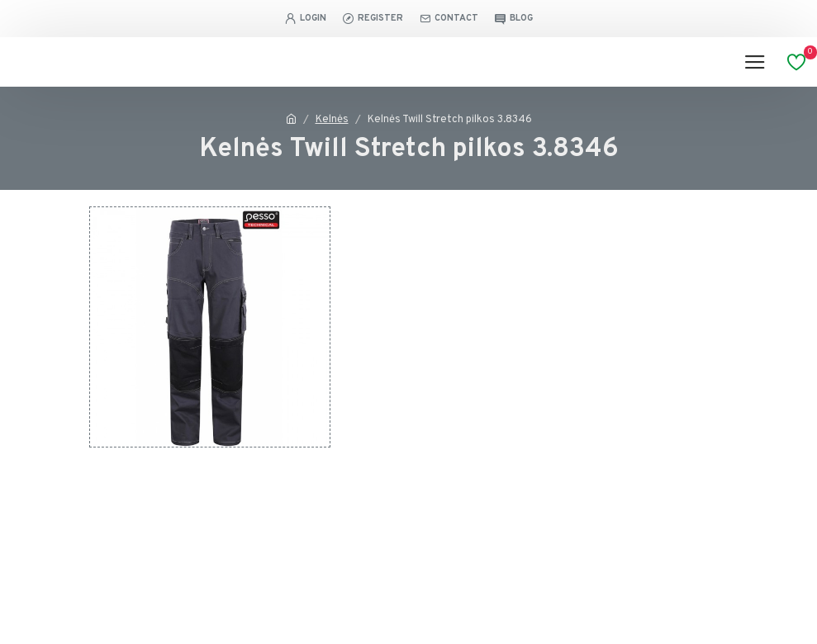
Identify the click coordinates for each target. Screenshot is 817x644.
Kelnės (332, 120)
